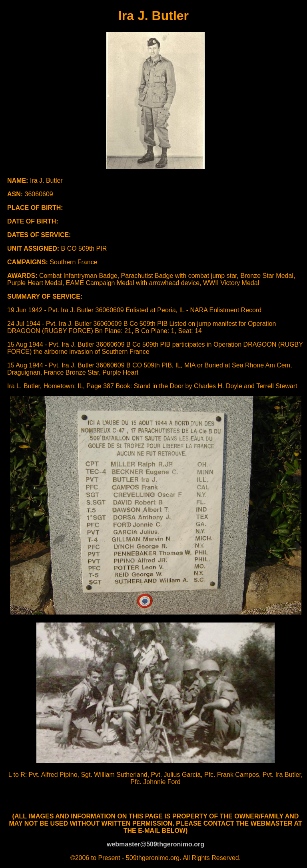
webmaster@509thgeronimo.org (155, 844)
